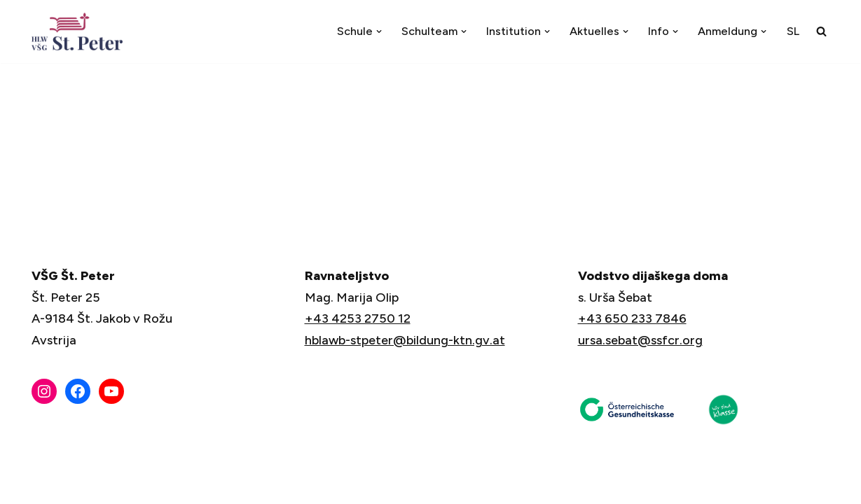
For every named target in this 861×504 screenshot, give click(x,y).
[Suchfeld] (821, 31)
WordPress (195, 484)
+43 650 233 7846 (632, 318)
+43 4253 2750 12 (358, 318)
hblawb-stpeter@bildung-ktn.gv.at (405, 340)
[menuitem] (793, 31)
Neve (47, 484)
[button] (379, 31)
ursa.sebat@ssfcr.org (640, 340)
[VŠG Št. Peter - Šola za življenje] (81, 31)
